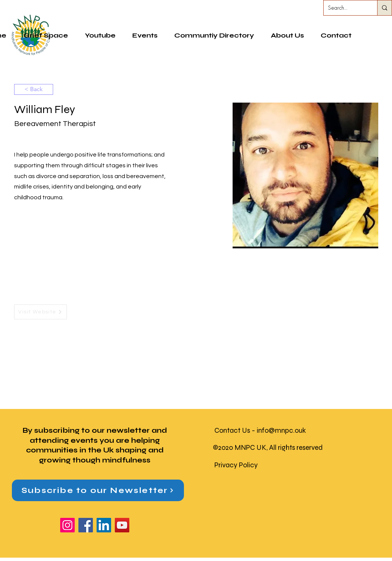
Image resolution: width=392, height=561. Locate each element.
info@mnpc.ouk (281, 430)
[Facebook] (86, 525)
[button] (214, 35)
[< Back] (34, 89)
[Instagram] (67, 525)
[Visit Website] (41, 312)
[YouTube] (122, 525)
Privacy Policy (236, 465)
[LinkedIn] (104, 525)
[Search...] (345, 8)
